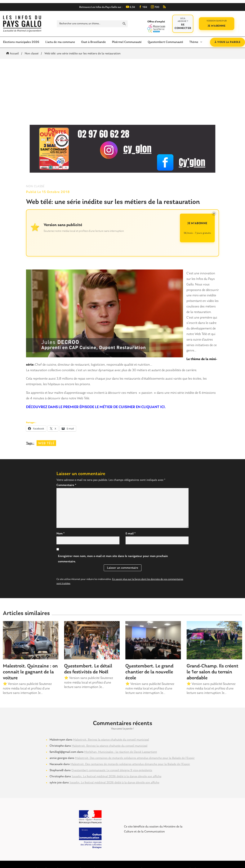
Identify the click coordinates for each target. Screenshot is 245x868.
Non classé (32, 54)
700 (155, 7)
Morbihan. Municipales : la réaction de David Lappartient (121, 752)
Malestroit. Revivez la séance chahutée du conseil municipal (111, 740)
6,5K (131, 7)
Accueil (13, 54)
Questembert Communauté (165, 42)
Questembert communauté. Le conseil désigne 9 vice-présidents (112, 770)
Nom (60, 534)
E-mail (131, 534)
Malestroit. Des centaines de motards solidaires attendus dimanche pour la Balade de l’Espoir (135, 758)
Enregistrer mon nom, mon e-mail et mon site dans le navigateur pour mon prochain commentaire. (113, 559)
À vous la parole (227, 42)
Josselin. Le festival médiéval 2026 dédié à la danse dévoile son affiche (116, 777)
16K (143, 7)
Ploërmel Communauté (127, 42)
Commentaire (66, 485)
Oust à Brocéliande (94, 42)
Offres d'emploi (156, 26)
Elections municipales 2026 (21, 42)
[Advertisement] (122, 92)
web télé (46, 443)
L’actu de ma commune (60, 42)
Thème (194, 42)
